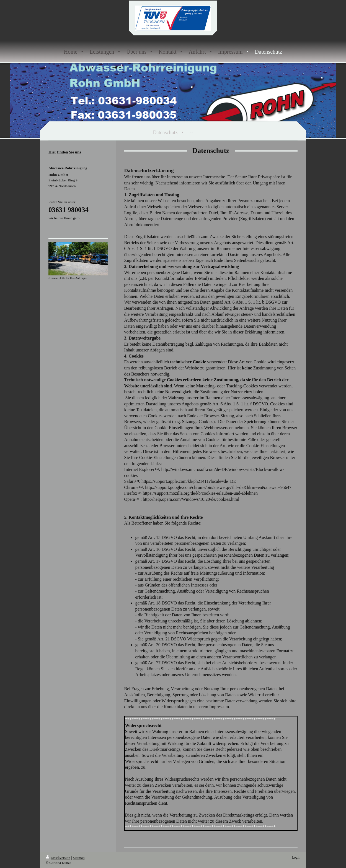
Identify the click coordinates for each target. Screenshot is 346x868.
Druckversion (58, 858)
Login (296, 857)
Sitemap (79, 858)
